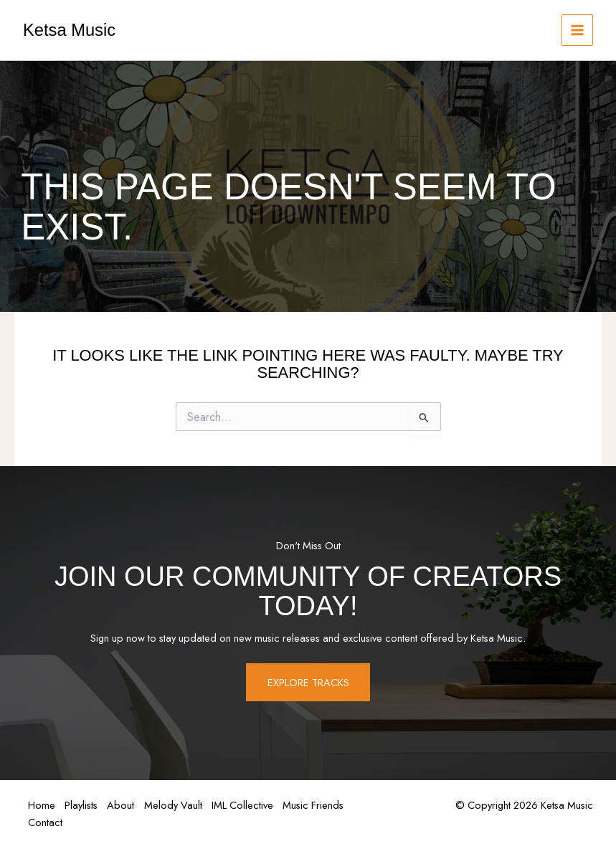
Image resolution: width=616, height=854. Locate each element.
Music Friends (324, 806)
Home (42, 806)
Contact (46, 821)
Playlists (84, 806)
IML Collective (251, 806)
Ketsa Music (69, 30)
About (125, 806)
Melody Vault (180, 806)
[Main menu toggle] (577, 30)
